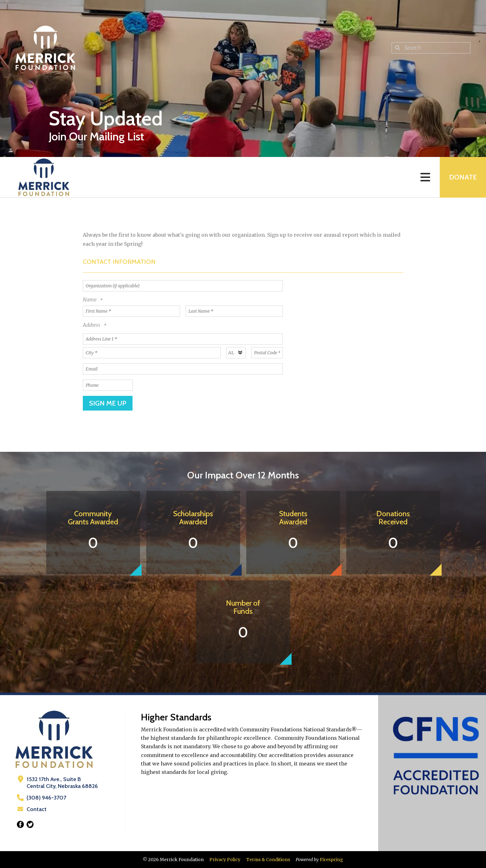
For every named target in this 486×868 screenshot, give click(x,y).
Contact (37, 809)
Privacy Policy (225, 860)
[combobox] (431, 48)
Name (90, 300)
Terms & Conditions (268, 860)
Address (92, 325)
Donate (463, 177)
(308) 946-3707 (46, 798)
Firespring (331, 860)
